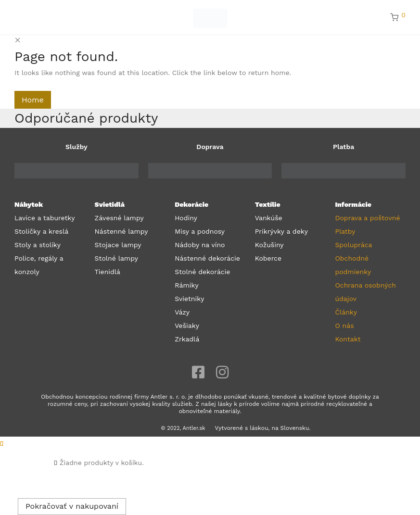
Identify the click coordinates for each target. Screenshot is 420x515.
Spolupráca (353, 245)
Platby (345, 231)
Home (33, 100)
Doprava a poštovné (367, 218)
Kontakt (348, 339)
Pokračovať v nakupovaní (72, 506)
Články (346, 312)
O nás (344, 326)
